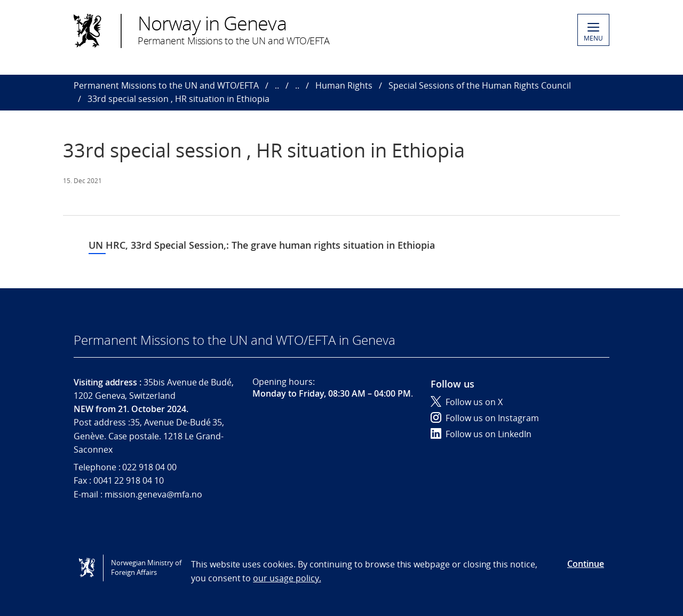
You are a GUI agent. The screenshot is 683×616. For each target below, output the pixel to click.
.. (277, 85)
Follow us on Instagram (485, 418)
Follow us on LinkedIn (481, 434)
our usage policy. (287, 578)
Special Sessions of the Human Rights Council (480, 85)
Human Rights (344, 85)
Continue (586, 564)
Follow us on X (467, 402)
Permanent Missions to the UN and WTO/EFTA (166, 85)
